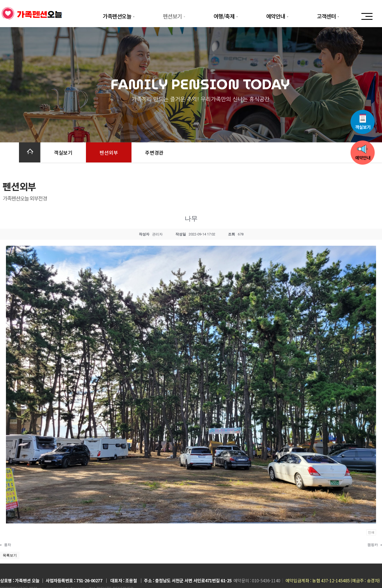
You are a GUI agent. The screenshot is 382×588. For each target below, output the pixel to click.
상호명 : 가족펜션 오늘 (20, 580)
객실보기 (63, 152)
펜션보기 (175, 16)
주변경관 (154, 152)
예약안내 (278, 16)
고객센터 (329, 16)
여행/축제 (226, 16)
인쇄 (371, 532)
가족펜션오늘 (119, 16)
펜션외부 (109, 152)
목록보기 (10, 555)
